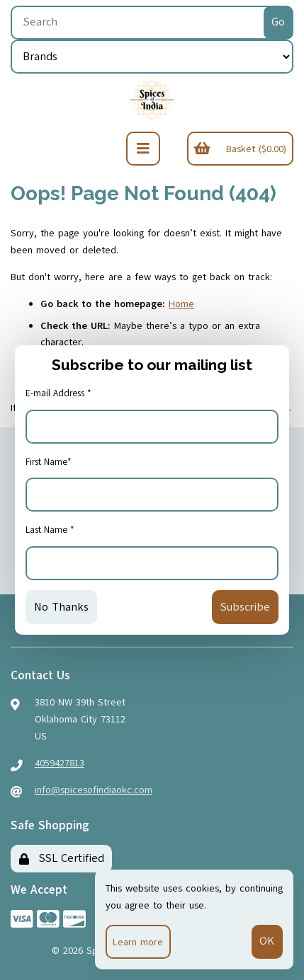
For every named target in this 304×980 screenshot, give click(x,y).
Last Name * (50, 530)
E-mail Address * (58, 393)
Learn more (138, 942)
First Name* (49, 462)
